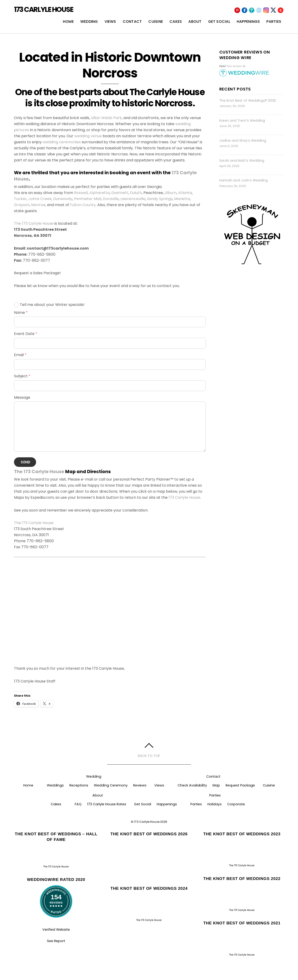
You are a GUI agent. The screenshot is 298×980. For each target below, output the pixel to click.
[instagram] (266, 10)
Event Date (26, 334)
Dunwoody (63, 199)
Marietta (182, 199)
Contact (132, 22)
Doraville (111, 199)
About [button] (98, 795)
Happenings (248, 22)
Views (110, 22)
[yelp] (281, 10)
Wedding (89, 22)
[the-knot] (259, 10)
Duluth (136, 193)
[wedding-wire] (252, 10)
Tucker (20, 199)
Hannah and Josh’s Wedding (244, 180)
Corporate (236, 804)
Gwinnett (120, 193)
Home (68, 22)
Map (216, 785)
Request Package (240, 785)
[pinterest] (237, 10)
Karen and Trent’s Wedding (242, 120)
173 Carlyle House (184, 497)
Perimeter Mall (88, 199)
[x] (273, 10)
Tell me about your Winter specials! (49, 305)
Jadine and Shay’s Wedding (243, 140)
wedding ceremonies (62, 142)
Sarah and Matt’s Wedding (242, 161)
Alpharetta (100, 193)
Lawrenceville (133, 199)
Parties (274, 22)
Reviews (140, 785)
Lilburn (171, 193)
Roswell (81, 193)
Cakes (176, 22)
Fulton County (83, 205)
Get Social (219, 22)
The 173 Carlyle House (34, 223)
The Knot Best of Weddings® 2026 (248, 100)
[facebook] (244, 10)
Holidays (215, 804)
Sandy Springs (160, 199)
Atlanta (185, 193)
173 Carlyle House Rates (107, 804)
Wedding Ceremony (111, 785)
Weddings (55, 785)
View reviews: (234, 66)
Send (25, 462)
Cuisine (156, 22)
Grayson (22, 205)
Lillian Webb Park (106, 118)
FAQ (78, 804)
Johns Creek (40, 199)
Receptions (79, 785)
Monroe (38, 205)
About (195, 22)
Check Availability (192, 785)
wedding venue (88, 136)
